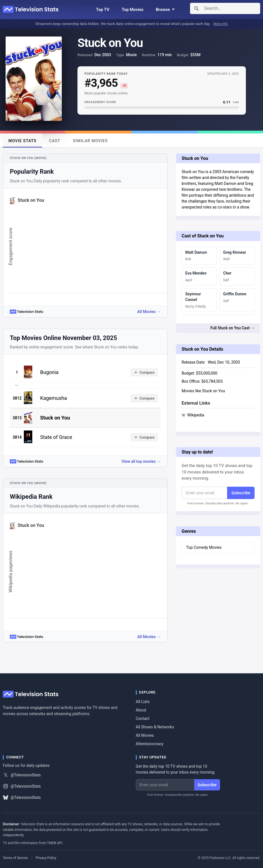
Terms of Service (15, 858)
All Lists (143, 702)
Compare (144, 372)
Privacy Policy (46, 858)
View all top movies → (141, 461)
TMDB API (55, 843)
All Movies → (149, 312)
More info (220, 24)
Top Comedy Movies (204, 547)
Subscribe (241, 493)
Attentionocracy (150, 744)
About (141, 710)
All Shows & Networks (155, 727)
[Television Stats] (31, 10)
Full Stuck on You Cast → (232, 328)
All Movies (145, 735)
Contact (143, 719)
